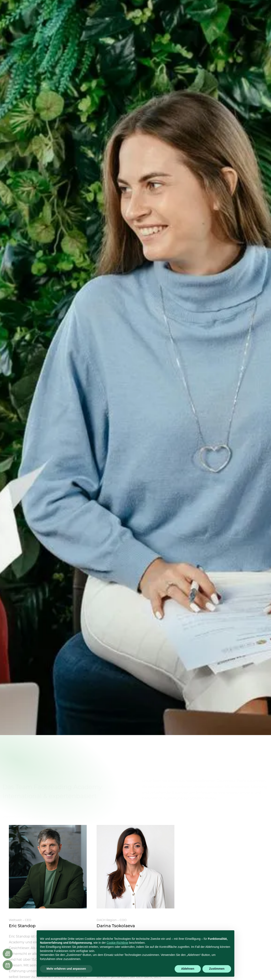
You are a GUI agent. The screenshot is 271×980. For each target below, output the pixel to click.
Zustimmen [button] (217, 969)
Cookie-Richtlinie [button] (117, 943)
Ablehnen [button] (188, 969)
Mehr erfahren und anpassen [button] (66, 969)
